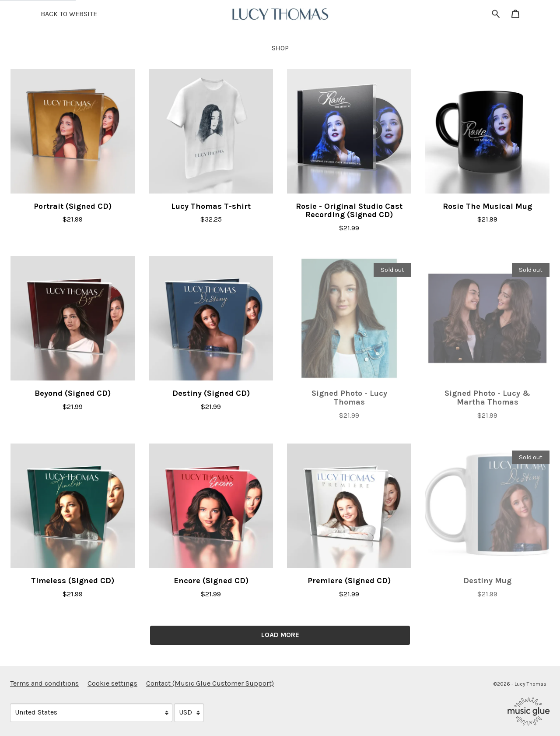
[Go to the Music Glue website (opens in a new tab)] (529, 711)
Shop (280, 48)
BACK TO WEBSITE (69, 14)
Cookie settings (112, 683)
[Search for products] (496, 13)
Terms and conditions (44, 683)
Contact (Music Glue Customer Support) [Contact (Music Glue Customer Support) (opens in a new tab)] (210, 683)
